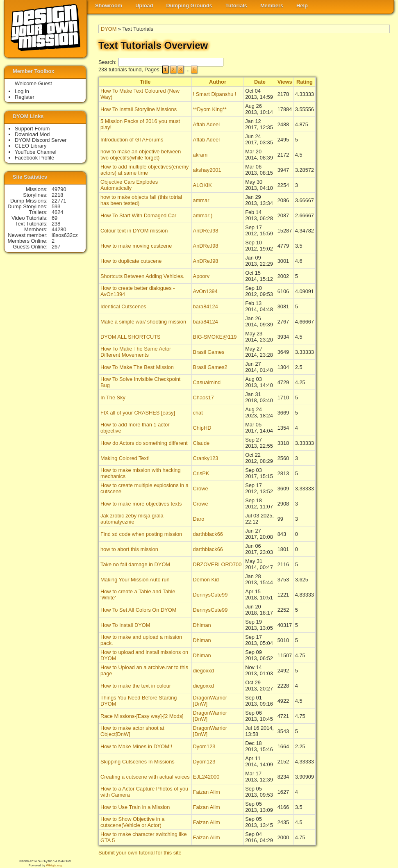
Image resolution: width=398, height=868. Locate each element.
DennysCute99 (210, 595)
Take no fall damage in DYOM (135, 564)
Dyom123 (204, 746)
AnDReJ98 (206, 231)
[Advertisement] (357, 210)
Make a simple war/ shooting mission (143, 322)
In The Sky (113, 398)
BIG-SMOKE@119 (215, 337)
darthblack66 (208, 534)
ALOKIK (202, 185)
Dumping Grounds (189, 6)
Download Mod (32, 134)
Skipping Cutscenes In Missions (138, 762)
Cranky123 (206, 458)
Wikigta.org (54, 865)
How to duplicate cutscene (131, 261)
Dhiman (202, 625)
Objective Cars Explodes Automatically (129, 185)
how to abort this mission (129, 549)
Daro (199, 519)
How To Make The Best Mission (137, 367)
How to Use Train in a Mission (135, 807)
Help (302, 6)
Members (272, 6)
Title (145, 82)
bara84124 (206, 306)
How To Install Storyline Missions (139, 109)
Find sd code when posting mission (141, 534)
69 (55, 218)
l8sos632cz (65, 235)
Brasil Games (209, 352)
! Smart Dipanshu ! (215, 94)
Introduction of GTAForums (132, 140)
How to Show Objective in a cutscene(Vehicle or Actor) (132, 822)
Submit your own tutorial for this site (140, 853)
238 (56, 224)
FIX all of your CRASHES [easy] (138, 413)
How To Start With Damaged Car (138, 215)
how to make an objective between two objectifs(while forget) (141, 155)
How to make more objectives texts (141, 504)
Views (285, 82)
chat (198, 413)
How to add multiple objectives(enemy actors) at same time (145, 170)
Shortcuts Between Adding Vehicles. (142, 276)
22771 (59, 201)
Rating (305, 82)
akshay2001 (207, 170)
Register (25, 97)
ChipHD (202, 428)
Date (260, 82)
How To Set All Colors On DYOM (138, 610)
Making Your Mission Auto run (135, 580)
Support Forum (32, 129)
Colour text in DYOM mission (134, 231)
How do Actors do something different (144, 443)
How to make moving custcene (136, 246)
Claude (201, 443)
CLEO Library (31, 146)
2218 (57, 195)
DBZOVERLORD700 (217, 564)
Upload (144, 6)
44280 (59, 229)
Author (218, 82)
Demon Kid (206, 580)
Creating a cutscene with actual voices (145, 777)
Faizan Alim (207, 792)
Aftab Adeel (206, 124)
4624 (57, 212)
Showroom (109, 6)
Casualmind (207, 382)
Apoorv (201, 276)
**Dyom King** (210, 109)
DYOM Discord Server (41, 140)
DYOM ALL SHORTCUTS (130, 337)
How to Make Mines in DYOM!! (136, 746)
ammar (201, 200)
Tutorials (236, 6)
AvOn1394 (205, 291)
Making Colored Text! (125, 458)
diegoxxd (204, 671)
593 (56, 206)
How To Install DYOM (125, 625)
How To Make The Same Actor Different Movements (136, 352)
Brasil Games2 (210, 367)
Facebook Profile (34, 158)
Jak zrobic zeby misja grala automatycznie (132, 519)
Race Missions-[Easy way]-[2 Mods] (142, 716)
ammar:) (203, 215)
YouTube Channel (36, 152)
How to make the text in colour (136, 686)
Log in (22, 91)
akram (200, 155)
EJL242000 (206, 777)
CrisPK (201, 473)
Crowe (201, 489)
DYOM (109, 29)
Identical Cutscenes (123, 306)
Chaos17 (204, 398)
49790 (59, 189)
